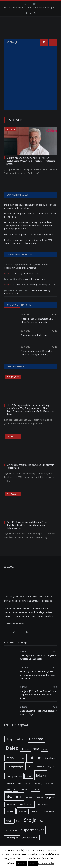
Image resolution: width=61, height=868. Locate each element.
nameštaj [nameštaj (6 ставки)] (38, 792)
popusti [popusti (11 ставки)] (10, 813)
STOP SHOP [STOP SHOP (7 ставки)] (11, 839)
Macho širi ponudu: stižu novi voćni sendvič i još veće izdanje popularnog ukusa (31, 8)
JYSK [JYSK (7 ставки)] (22, 766)
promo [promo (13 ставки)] (10, 819)
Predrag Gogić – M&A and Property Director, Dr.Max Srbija (38, 665)
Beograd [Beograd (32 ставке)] (36, 747)
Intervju (11, 138)
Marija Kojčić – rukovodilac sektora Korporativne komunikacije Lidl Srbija (38, 703)
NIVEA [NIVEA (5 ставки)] (8, 798)
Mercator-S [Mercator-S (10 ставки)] (24, 792)
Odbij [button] (33, 863)
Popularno (12, 313)
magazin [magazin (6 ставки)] (51, 775)
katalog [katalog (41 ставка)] (34, 766)
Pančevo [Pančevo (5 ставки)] (30, 806)
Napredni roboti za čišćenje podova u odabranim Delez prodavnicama (27, 274)
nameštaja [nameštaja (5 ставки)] (50, 792)
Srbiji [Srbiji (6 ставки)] (43, 829)
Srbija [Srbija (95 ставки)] (30, 828)
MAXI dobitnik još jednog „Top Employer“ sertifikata (29, 243)
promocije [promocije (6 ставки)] (36, 820)
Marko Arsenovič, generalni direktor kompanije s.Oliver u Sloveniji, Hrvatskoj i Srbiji (31, 169)
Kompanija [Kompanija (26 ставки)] (14, 774)
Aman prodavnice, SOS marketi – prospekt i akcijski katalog (38, 361)
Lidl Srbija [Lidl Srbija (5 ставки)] (40, 775)
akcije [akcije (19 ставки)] (21, 747)
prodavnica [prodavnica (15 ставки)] (26, 812)
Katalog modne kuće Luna (28, 282)
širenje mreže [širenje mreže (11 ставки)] (30, 846)
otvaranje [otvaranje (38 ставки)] (14, 805)
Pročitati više (46, 863)
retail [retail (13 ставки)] (9, 829)
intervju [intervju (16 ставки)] (11, 766)
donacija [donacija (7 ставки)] (26, 757)
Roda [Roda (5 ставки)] (18, 829)
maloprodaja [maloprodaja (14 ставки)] (14, 784)
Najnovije (26, 313)
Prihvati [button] (21, 863)
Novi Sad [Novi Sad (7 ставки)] (24, 797)
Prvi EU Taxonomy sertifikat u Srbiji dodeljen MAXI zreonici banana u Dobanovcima (29, 250)
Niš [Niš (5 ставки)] (15, 798)
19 (55, 323)
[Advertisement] (30, 86)
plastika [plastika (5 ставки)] (40, 806)
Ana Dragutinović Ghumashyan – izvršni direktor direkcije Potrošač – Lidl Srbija (38, 683)
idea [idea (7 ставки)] (45, 757)
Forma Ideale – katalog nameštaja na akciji (36, 293)
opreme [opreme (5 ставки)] (35, 798)
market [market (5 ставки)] (29, 784)
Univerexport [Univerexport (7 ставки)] (12, 846)
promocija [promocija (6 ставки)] (23, 820)
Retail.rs (8, 282)
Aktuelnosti (13, 385)
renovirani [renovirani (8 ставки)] (49, 820)
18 (55, 339)
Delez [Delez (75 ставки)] (12, 756)
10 (55, 355)
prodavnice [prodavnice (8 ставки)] (43, 813)
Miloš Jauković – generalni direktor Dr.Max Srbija (38, 721)
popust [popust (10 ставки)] (50, 805)
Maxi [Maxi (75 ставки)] (41, 783)
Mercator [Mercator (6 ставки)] (10, 792)
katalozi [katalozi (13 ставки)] (50, 766)
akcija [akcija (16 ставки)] (10, 747)
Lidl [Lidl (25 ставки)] (29, 774)
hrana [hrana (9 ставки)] (36, 757)
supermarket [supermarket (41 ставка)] (33, 838)
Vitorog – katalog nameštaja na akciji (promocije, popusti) (37, 329)
